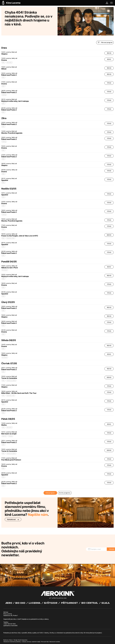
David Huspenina (23, 631)
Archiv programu (65, 487)
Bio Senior (9, 57)
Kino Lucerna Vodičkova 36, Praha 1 (11, 606)
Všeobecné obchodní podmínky (12, 633)
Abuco (11, 631)
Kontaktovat (13, 513)
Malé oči (4, 430)
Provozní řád (45, 633)
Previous (7, 566)
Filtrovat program (105, 37)
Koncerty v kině (11, 232)
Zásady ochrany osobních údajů (31, 633)
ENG (3, 57)
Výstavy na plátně (11, 375)
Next (108, 566)
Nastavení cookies (55, 633)
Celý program (50, 487)
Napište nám (38, 509)
